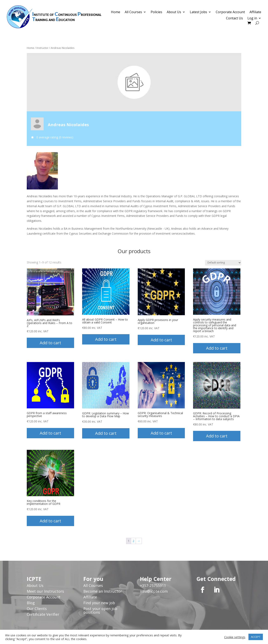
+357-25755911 (153, 585)
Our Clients (37, 609)
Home (116, 12)
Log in (252, 19)
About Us (174, 12)
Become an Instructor (103, 591)
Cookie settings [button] (235, 637)
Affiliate (255, 12)
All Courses (133, 12)
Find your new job (99, 603)
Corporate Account (230, 12)
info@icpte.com (154, 591)
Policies (156, 12)
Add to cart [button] (50, 343)
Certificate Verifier (43, 614)
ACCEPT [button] (256, 637)
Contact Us (234, 19)
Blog (31, 603)
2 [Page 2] (133, 541)
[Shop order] (223, 263)
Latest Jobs (198, 12)
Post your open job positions (100, 610)
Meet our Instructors (45, 591)
